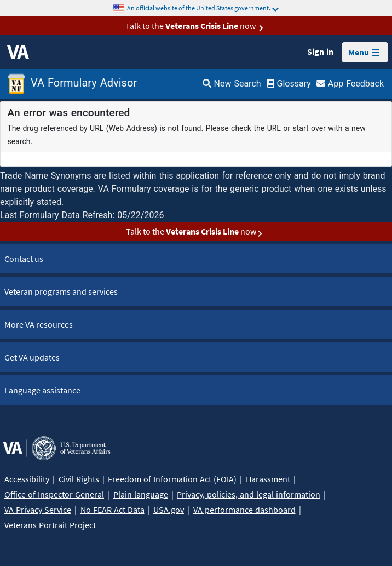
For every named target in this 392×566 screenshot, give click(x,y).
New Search (232, 84)
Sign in (320, 52)
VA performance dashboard (244, 510)
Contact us (24, 259)
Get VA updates (32, 357)
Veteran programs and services (61, 291)
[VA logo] (18, 52)
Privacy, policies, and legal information (249, 494)
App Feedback (350, 84)
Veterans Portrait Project (50, 525)
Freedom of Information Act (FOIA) (172, 479)
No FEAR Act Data (113, 510)
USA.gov (169, 510)
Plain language (141, 494)
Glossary (289, 84)
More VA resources (39, 324)
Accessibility (27, 479)
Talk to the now (196, 26)
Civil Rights (79, 479)
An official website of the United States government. (203, 8)
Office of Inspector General (54, 494)
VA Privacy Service (38, 510)
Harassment (268, 479)
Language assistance (42, 390)
